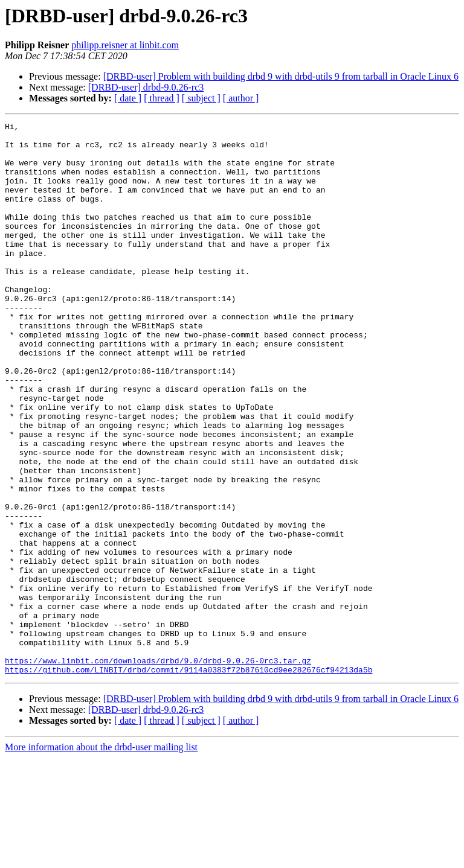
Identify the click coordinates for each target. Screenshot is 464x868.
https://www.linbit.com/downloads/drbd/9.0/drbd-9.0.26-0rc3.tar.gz (158, 769)
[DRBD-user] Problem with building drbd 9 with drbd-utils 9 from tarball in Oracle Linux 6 (281, 76)
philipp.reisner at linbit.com (125, 45)
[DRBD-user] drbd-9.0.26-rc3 (146, 87)
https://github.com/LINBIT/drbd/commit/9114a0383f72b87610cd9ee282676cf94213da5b (188, 780)
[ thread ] (162, 98)
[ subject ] (201, 98)
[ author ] (241, 98)
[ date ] (128, 98)
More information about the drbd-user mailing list (101, 857)
